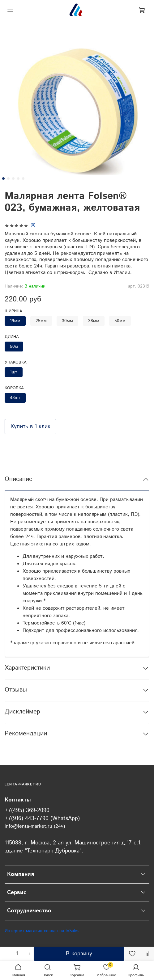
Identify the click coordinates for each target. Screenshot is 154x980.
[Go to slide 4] (18, 179)
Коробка (14, 388)
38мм (94, 321)
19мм (15, 321)
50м (14, 347)
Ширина (13, 311)
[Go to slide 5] (23, 179)
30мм (67, 321)
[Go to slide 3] (13, 179)
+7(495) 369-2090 (27, 810)
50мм (120, 321)
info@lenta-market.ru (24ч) (35, 826)
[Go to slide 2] (8, 179)
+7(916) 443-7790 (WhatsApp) (42, 818)
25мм (41, 321)
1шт (14, 372)
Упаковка (16, 363)
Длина (12, 337)
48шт (15, 398)
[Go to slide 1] (3, 179)
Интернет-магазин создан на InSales (42, 931)
